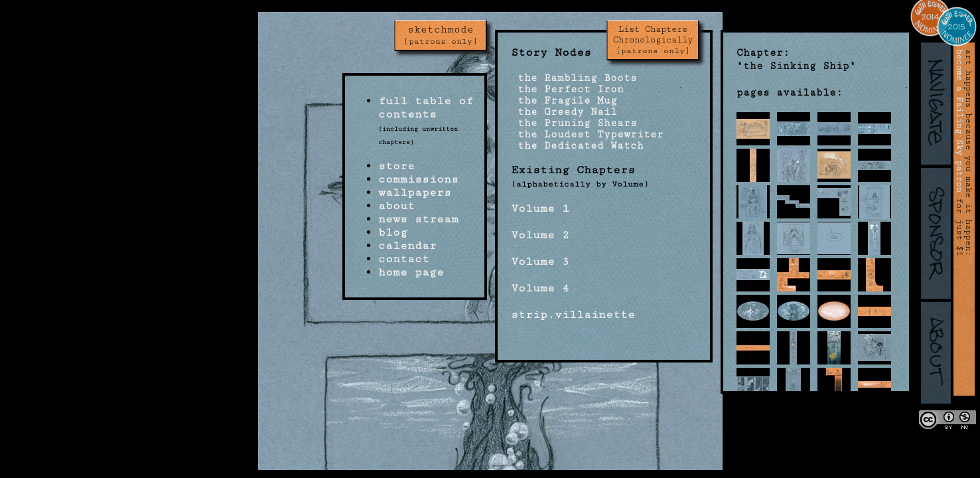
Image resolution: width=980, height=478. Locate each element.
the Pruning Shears (574, 123)
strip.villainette (573, 315)
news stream (418, 219)
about (396, 206)
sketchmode (441, 35)
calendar (407, 246)
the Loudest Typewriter (587, 134)
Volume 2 (540, 235)
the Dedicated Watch (577, 146)
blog (393, 232)
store (396, 166)
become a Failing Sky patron (959, 121)
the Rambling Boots (574, 78)
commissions (418, 179)
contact (404, 259)
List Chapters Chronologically (653, 40)
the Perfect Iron (567, 89)
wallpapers (415, 193)
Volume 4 (540, 288)
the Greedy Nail (564, 112)
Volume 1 (540, 208)
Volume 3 (540, 262)
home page (411, 272)
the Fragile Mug (564, 101)
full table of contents (426, 108)
